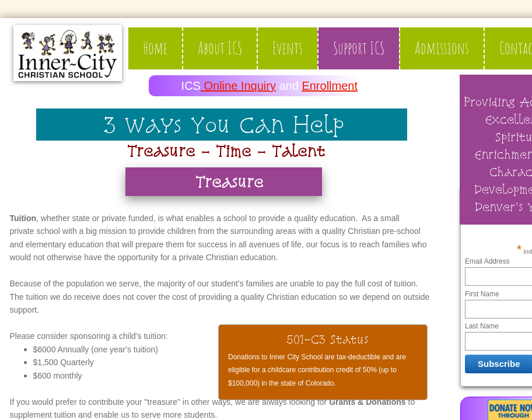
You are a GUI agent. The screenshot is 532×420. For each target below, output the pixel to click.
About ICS (220, 48)
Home (155, 48)
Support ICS (359, 48)
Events (288, 48)
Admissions (442, 48)
